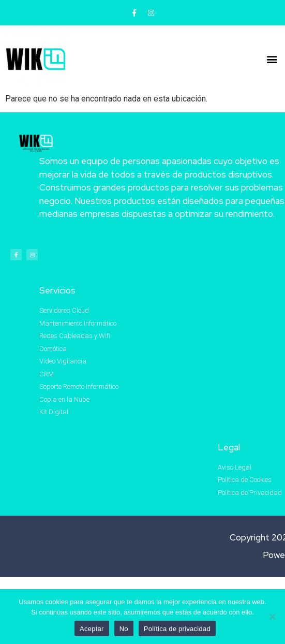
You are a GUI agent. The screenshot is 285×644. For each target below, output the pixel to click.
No (124, 629)
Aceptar (92, 629)
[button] (272, 59)
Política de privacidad (177, 629)
